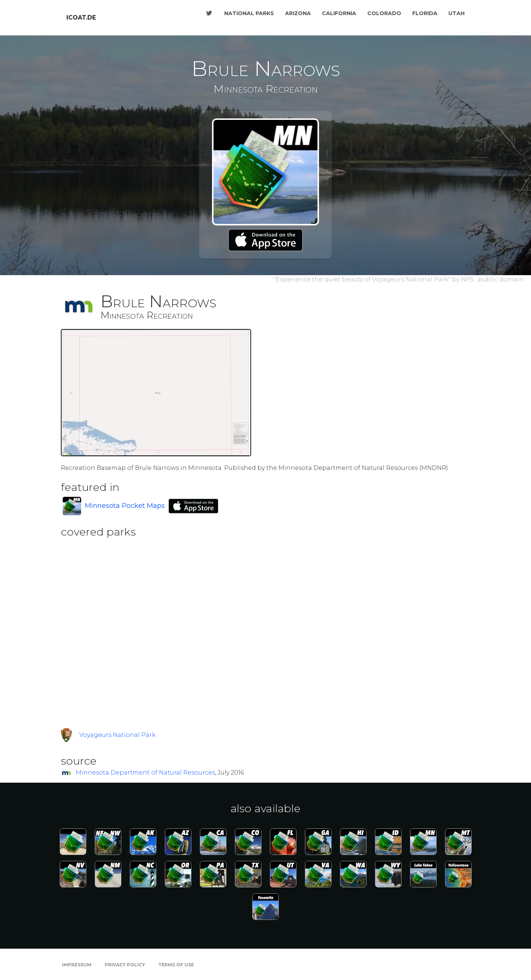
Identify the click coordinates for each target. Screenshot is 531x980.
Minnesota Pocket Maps (125, 506)
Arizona (298, 13)
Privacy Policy (125, 965)
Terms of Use (176, 965)
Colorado (384, 13)
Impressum (77, 965)
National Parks (249, 13)
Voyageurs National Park (117, 735)
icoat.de (81, 18)
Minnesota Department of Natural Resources (145, 773)
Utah (457, 13)
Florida (425, 13)
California (339, 13)
